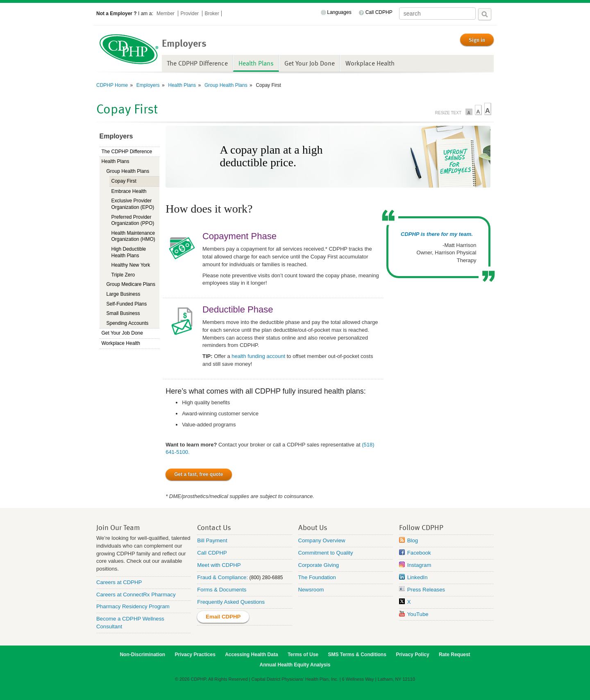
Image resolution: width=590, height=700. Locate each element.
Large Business (124, 294)
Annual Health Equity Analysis (295, 665)
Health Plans (256, 63)
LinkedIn (418, 577)
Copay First (124, 181)
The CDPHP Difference (197, 63)
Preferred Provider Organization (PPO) (133, 220)
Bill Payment (212, 540)
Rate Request (455, 655)
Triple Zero (123, 275)
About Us (313, 527)
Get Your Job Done (310, 63)
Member (166, 14)
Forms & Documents (222, 590)
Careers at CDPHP (119, 582)
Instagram (419, 565)
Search (485, 14)
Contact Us (214, 527)
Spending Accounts (128, 323)
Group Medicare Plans (131, 284)
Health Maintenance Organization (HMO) (133, 236)
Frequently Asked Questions (231, 602)
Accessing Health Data (251, 655)
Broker (212, 14)
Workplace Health (370, 63)
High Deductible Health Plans (129, 252)
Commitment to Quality (326, 553)
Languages (339, 12)
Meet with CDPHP (219, 565)
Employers (147, 85)
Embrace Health (129, 191)
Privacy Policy (412, 655)
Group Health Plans (225, 85)
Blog (413, 540)
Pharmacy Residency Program (133, 606)
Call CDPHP (379, 12)
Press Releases (426, 590)
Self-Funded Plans (127, 304)
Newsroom (311, 590)
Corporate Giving (319, 565)
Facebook (419, 553)
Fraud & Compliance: (222, 577)
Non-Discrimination (142, 655)
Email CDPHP (223, 617)
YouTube (418, 614)
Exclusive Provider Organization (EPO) (133, 204)
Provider (190, 14)
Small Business (123, 313)
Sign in (477, 40)
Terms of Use (303, 655)
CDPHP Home (112, 85)
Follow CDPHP (421, 527)
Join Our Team (118, 527)
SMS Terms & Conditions (357, 655)
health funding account (258, 356)
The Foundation (317, 577)
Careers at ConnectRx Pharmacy (136, 595)
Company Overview (322, 540)
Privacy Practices (195, 655)
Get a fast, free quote (199, 474)
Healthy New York (131, 265)
